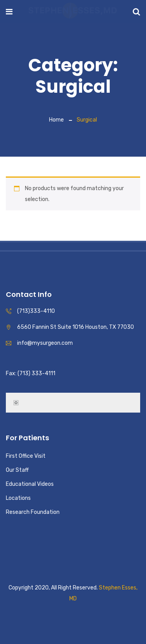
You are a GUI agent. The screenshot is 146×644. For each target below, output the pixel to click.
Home (56, 120)
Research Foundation (33, 512)
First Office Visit (26, 456)
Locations (18, 498)
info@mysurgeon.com (45, 343)
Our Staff (17, 470)
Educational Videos (30, 484)
